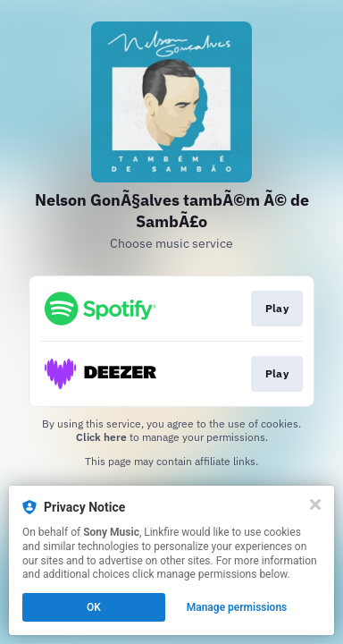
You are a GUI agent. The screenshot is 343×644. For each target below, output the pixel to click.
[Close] (315, 504)
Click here (101, 437)
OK (94, 607)
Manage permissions (237, 607)
